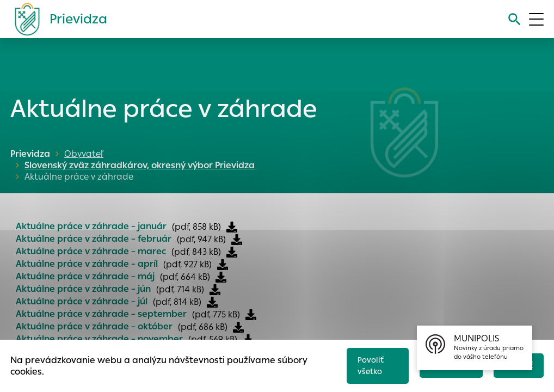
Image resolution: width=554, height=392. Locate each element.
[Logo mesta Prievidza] (57, 19)
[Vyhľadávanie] (513, 19)
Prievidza (30, 154)
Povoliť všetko (365, 363)
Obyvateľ (84, 154)
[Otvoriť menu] (536, 19)
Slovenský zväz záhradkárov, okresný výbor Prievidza (226, 154)
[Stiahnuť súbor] (232, 216)
